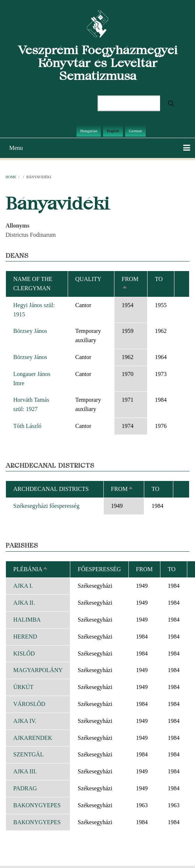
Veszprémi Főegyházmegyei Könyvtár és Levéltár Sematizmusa (98, 63)
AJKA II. (24, 603)
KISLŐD (24, 653)
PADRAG (25, 788)
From (122, 489)
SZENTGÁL (29, 754)
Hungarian (89, 131)
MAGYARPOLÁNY (38, 670)
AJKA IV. (25, 721)
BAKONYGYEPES (37, 805)
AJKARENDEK (33, 738)
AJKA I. (23, 586)
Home (11, 177)
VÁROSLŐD (29, 704)
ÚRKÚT (23, 687)
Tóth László (27, 426)
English (113, 131)
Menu (16, 148)
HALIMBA (27, 620)
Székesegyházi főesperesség (46, 506)
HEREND (25, 637)
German (135, 131)
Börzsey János (30, 331)
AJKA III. (25, 771)
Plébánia (31, 569)
